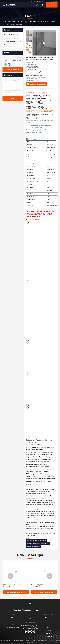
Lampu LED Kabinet (18, 22)
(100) (12, 41)
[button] (29, 54)
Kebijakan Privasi (48, 637)
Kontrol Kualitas (48, 624)
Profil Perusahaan (48, 618)
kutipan (52, 5)
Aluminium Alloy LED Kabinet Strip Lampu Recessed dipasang (43, 586)
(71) (12, 38)
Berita (48, 627)
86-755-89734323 (52, 1)
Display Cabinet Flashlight (34, 546)
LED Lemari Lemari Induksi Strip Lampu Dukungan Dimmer (14, 586)
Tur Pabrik (48, 621)
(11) (13, 46)
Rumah (4, 22)
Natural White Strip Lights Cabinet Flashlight (38, 544)
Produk (10, 22)
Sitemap (48, 633)
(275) (12, 35)
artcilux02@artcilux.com (38, 1)
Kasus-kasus (48, 630)
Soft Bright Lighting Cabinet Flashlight (36, 541)
